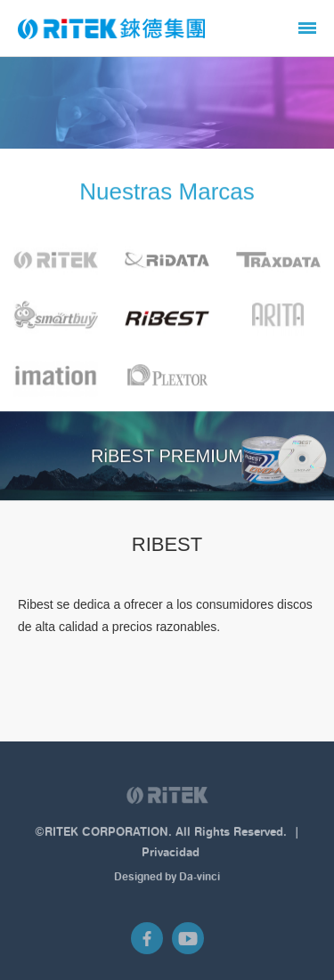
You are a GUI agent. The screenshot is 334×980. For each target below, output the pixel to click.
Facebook (147, 942)
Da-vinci (200, 881)
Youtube (188, 942)
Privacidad (171, 856)
